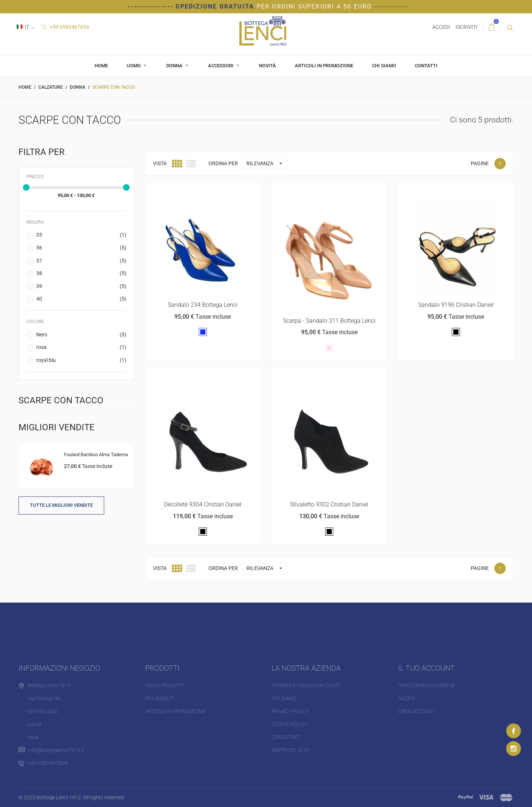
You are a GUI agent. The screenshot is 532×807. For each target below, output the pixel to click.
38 (81, 274)
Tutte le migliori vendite (61, 505)
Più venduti (160, 698)
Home (101, 66)
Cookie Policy (289, 724)
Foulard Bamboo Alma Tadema (96, 455)
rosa (81, 347)
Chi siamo (384, 66)
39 (81, 286)
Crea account (417, 711)
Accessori (221, 66)
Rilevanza (266, 164)
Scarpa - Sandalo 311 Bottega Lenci (329, 321)
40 (81, 299)
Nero (81, 335)
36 (81, 248)
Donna (175, 66)
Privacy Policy (290, 711)
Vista (160, 163)
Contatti (426, 66)
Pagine (480, 163)
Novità (267, 66)
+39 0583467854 (65, 27)
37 (81, 261)
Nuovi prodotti (165, 685)
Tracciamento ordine (427, 685)
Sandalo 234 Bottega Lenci (203, 305)
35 (81, 235)
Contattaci (286, 737)
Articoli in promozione (324, 66)
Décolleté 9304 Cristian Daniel (203, 504)
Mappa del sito (290, 750)
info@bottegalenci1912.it (56, 750)
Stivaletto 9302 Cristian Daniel (329, 504)
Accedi (407, 698)
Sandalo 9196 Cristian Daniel (456, 305)
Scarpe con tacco (61, 400)
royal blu (81, 360)
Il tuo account (427, 668)
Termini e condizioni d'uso (306, 685)
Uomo (134, 66)
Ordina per (223, 163)
